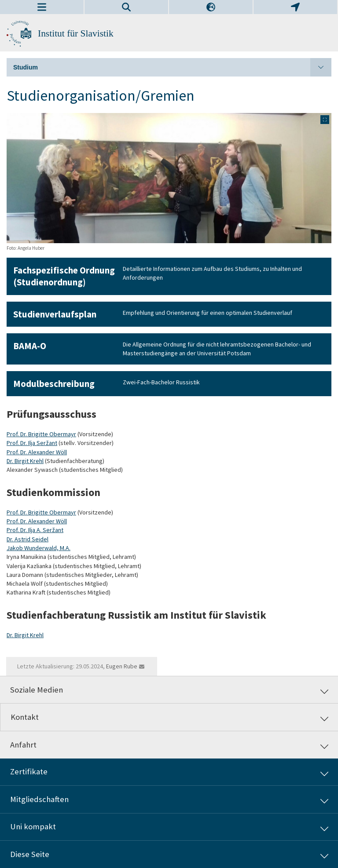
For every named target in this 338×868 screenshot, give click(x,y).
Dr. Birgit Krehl (25, 461)
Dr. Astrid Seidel (28, 539)
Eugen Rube (122, 666)
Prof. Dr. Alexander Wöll (37, 452)
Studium (172, 67)
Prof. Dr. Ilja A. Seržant (35, 530)
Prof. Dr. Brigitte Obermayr (41, 434)
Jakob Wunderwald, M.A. (39, 548)
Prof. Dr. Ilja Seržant (32, 443)
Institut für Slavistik (76, 33)
